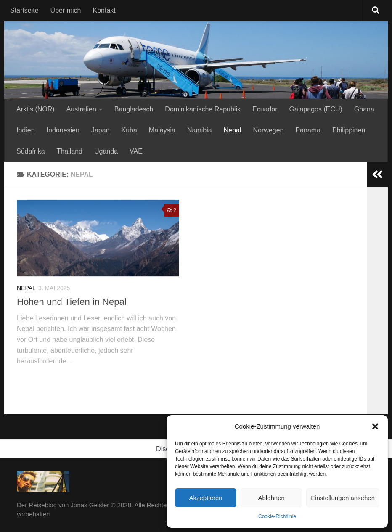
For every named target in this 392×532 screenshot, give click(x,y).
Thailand (70, 151)
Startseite (24, 10)
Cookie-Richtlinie (277, 516)
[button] (375, 426)
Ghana (364, 109)
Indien (26, 130)
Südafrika (31, 151)
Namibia (200, 130)
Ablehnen (271, 498)
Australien (81, 109)
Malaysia (162, 130)
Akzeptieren (205, 498)
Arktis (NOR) (36, 109)
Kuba (129, 130)
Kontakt (104, 10)
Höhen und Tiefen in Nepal (72, 302)
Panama (308, 130)
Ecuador (265, 109)
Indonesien (63, 130)
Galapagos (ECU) (316, 109)
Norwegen (269, 130)
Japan (101, 130)
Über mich (66, 10)
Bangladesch (134, 109)
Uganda (106, 151)
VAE (136, 151)
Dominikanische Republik (203, 109)
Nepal (233, 130)
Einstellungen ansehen (343, 498)
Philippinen (349, 130)
